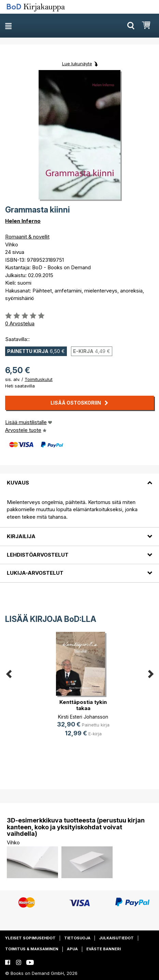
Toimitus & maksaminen (32, 949)
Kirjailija (21, 536)
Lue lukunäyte (77, 64)
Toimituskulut (39, 379)
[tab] (79, 478)
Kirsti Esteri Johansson (83, 717)
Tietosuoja (77, 938)
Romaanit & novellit (27, 237)
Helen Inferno (23, 221)
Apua (72, 949)
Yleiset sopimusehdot (30, 938)
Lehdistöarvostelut (38, 555)
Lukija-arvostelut (35, 573)
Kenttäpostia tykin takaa (83, 705)
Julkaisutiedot (116, 938)
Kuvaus (18, 483)
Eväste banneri (104, 949)
